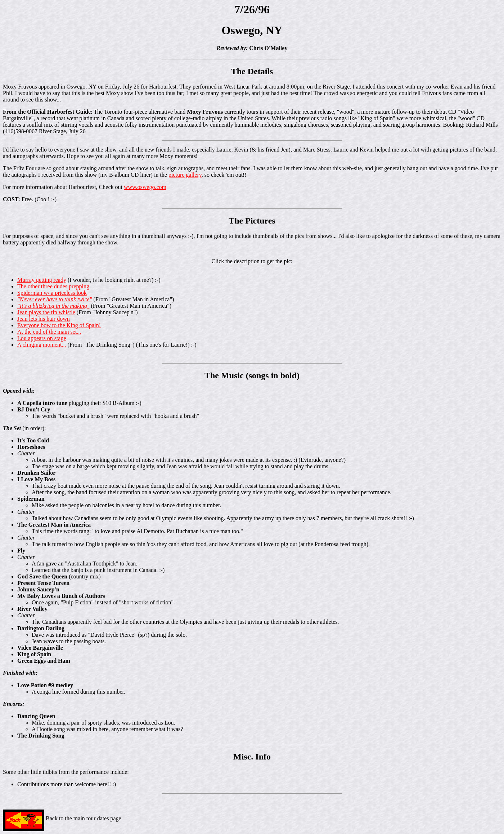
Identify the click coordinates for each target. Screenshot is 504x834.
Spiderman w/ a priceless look (52, 293)
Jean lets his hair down (44, 319)
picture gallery (185, 175)
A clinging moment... (42, 345)
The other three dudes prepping (53, 286)
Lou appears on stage (42, 338)
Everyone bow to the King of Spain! (59, 325)
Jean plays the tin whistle (46, 312)
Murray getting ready (42, 280)
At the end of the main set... (49, 332)
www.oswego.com (145, 187)
